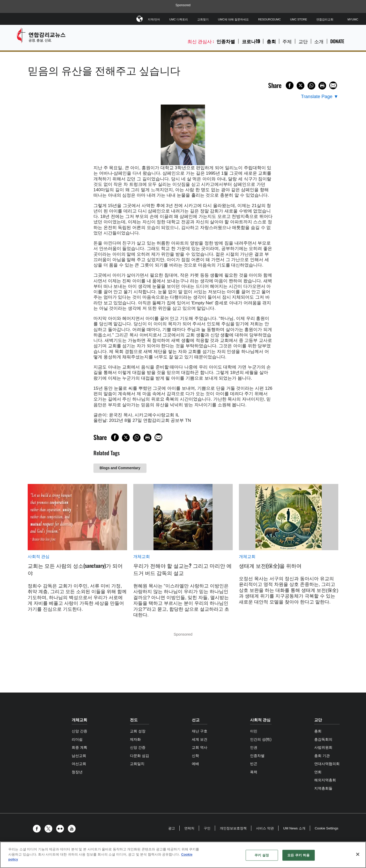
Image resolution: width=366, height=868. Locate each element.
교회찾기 (203, 19)
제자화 (135, 739)
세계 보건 (200, 739)
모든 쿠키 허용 (298, 855)
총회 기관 (322, 756)
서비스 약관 (265, 828)
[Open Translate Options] (320, 97)
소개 (319, 41)
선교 (196, 720)
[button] (38, 829)
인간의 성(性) (261, 739)
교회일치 (137, 764)
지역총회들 (323, 788)
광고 (172, 828)
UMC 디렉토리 (179, 19)
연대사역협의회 (327, 764)
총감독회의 (323, 739)
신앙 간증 (79, 731)
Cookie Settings (327, 828)
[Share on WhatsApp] (311, 86)
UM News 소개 (294, 828)
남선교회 (79, 756)
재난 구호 (200, 731)
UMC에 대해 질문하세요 (233, 19)
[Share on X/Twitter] (301, 86)
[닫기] (358, 854)
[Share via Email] (333, 85)
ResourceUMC (269, 19)
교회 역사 (200, 747)
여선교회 (79, 764)
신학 (195, 756)
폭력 (254, 772)
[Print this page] (322, 86)
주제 (287, 41)
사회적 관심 (39, 557)
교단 (303, 41)
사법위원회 (323, 747)
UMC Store (299, 19)
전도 (134, 720)
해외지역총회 (325, 780)
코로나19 (251, 41)
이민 (254, 731)
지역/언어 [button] (154, 19)
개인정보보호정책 (233, 828)
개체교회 (142, 557)
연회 (318, 772)
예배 (195, 764)
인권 (254, 747)
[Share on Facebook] (290, 85)
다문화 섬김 (140, 756)
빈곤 (254, 764)
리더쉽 (77, 739)
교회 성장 (138, 731)
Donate (337, 41)
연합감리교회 (325, 19)
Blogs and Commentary (120, 468)
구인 (207, 828)
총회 (271, 41)
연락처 (189, 828)
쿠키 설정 (262, 855)
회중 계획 (79, 747)
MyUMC (353, 19)
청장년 (77, 772)
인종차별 (226, 41)
